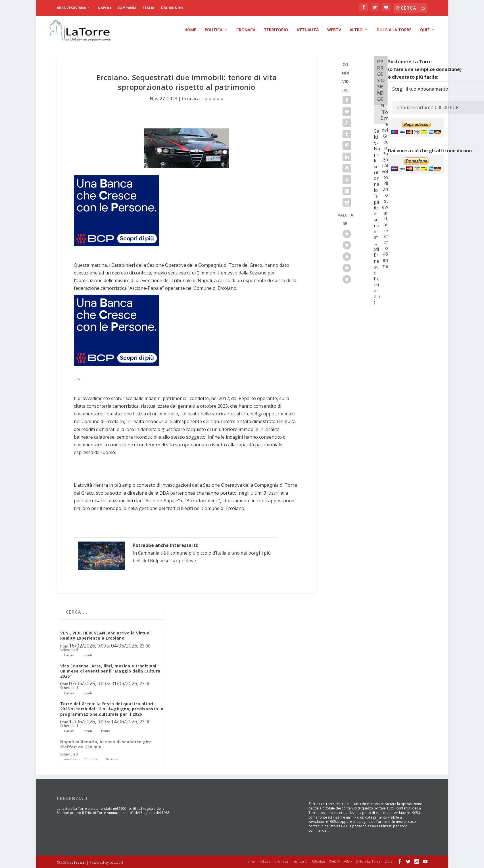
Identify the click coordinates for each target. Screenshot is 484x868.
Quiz (425, 30)
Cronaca (246, 30)
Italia (149, 8)
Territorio (276, 30)
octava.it (78, 862)
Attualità (308, 30)
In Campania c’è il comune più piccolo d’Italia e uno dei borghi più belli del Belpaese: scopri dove (202, 553)
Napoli (104, 8)
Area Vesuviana (71, 8)
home (190, 30)
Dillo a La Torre (394, 30)
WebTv (334, 30)
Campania (127, 8)
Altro (356, 30)
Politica (214, 30)
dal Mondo (172, 8)
